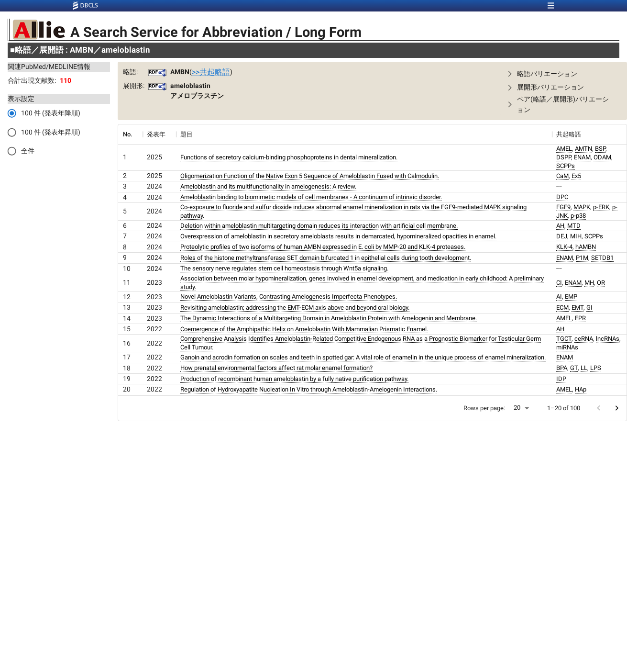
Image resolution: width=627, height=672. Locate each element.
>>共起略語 (211, 72)
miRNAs (567, 347)
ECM (562, 308)
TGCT (564, 339)
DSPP (564, 157)
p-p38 (578, 216)
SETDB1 (602, 258)
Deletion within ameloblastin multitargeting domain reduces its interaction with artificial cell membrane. (319, 226)
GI (589, 308)
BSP (600, 149)
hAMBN (586, 247)
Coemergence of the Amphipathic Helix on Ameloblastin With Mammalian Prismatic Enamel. (304, 329)
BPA (562, 368)
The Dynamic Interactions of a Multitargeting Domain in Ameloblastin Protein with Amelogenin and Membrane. (329, 318)
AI (559, 297)
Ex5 (576, 176)
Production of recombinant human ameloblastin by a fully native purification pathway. (294, 379)
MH (589, 283)
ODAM (602, 157)
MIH (576, 236)
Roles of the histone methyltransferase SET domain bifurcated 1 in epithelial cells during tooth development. (326, 258)
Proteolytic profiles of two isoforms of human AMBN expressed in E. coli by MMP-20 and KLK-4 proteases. (323, 247)
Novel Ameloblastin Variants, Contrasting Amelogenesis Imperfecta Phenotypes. (289, 297)
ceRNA (584, 339)
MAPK (582, 207)
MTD (574, 226)
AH (560, 226)
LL (584, 368)
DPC (562, 197)
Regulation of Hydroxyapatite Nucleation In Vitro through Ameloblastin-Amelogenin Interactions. (309, 389)
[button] (560, 74)
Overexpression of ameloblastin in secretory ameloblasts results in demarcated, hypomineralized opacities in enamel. (338, 236)
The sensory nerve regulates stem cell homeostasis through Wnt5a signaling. (284, 268)
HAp (581, 389)
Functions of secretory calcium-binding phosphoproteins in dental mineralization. (289, 157)
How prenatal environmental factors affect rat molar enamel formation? (276, 368)
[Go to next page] (617, 408)
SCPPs (566, 166)
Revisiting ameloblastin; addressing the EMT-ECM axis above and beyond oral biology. (295, 308)
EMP (571, 297)
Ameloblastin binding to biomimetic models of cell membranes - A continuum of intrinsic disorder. (311, 197)
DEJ (562, 236)
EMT (577, 308)
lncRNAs (608, 339)
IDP (561, 379)
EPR (580, 318)
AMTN (583, 149)
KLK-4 (564, 247)
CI (559, 283)
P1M (582, 258)
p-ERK (601, 207)
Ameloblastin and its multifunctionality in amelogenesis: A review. (268, 186)
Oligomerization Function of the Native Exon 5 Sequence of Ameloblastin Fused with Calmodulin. (310, 176)
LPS (596, 368)
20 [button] (517, 408)
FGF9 (563, 207)
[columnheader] (130, 134)
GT (574, 368)
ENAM (582, 157)
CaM (562, 176)
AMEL (564, 149)
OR (601, 283)
